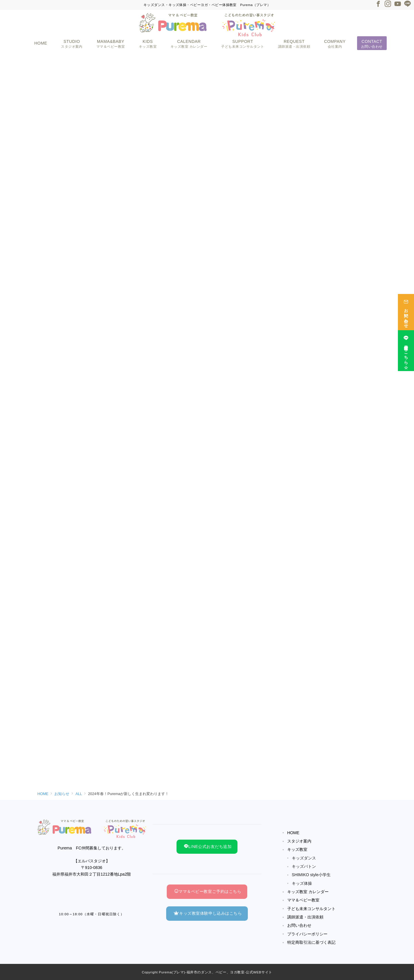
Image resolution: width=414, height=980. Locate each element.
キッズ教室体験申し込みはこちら (208, 913)
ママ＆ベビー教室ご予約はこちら (208, 891)
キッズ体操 (302, 883)
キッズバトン (304, 866)
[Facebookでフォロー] (378, 4)
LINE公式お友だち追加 (208, 847)
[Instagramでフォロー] (388, 4)
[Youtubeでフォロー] (398, 4)
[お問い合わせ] (406, 307)
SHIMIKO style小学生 (311, 875)
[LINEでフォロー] (407, 4)
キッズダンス (304, 858)
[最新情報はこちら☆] (406, 346)
